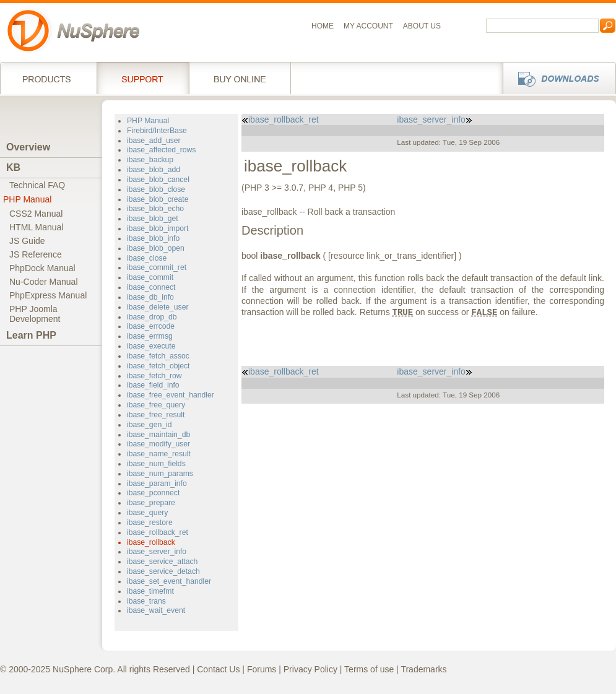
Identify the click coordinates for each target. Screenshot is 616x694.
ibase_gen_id (149, 425)
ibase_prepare (151, 503)
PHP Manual (27, 199)
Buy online (240, 78)
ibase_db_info (150, 297)
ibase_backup (150, 160)
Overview (28, 147)
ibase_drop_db (152, 317)
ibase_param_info (157, 484)
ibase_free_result (156, 415)
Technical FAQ (37, 185)
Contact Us (218, 669)
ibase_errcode (151, 326)
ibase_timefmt (150, 591)
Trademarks (423, 669)
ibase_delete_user (158, 307)
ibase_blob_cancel (158, 180)
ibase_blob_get (153, 219)
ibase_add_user (154, 141)
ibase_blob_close (156, 189)
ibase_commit (150, 277)
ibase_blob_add (154, 170)
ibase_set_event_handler (169, 581)
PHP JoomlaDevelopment (35, 314)
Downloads (556, 78)
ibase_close (147, 258)
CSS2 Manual (36, 214)
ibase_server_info (157, 552)
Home (323, 26)
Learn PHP (31, 335)
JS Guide (27, 241)
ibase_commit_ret (157, 267)
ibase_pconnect (153, 493)
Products (48, 78)
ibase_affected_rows (161, 150)
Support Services (143, 78)
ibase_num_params (160, 474)
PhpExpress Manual (48, 295)
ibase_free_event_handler (171, 395)
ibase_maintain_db (158, 435)
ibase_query (147, 513)
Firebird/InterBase (157, 131)
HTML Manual (36, 227)
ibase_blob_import (158, 228)
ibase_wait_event (156, 610)
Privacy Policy (310, 669)
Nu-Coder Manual (44, 282)
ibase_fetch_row (154, 376)
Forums (262, 669)
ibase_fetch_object (158, 366)
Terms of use (369, 669)
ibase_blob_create (158, 199)
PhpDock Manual (42, 268)
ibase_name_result (159, 454)
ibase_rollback (151, 542)
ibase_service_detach (163, 571)
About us (422, 26)
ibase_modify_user (158, 444)
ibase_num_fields (156, 464)
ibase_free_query (156, 405)
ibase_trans (146, 601)
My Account (368, 26)
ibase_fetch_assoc (158, 356)
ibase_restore (150, 523)
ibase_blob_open (156, 248)
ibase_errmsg (150, 336)
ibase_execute (151, 346)
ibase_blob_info (153, 238)
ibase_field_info (153, 385)
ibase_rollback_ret (158, 532)
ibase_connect (151, 287)
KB (13, 167)
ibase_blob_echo (155, 209)
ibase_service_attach (162, 562)
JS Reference (36, 254)
